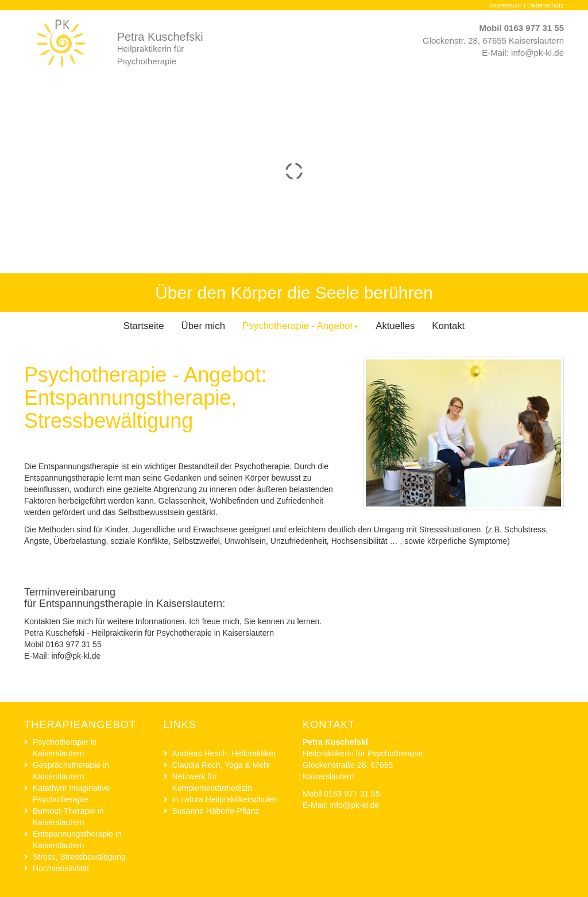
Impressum (506, 5)
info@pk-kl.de (537, 53)
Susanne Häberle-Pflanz (216, 811)
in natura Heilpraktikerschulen (225, 799)
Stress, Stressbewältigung (79, 857)
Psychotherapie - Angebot (300, 326)
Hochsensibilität (61, 868)
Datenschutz (546, 5)
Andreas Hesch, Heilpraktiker (224, 753)
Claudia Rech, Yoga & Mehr (222, 765)
